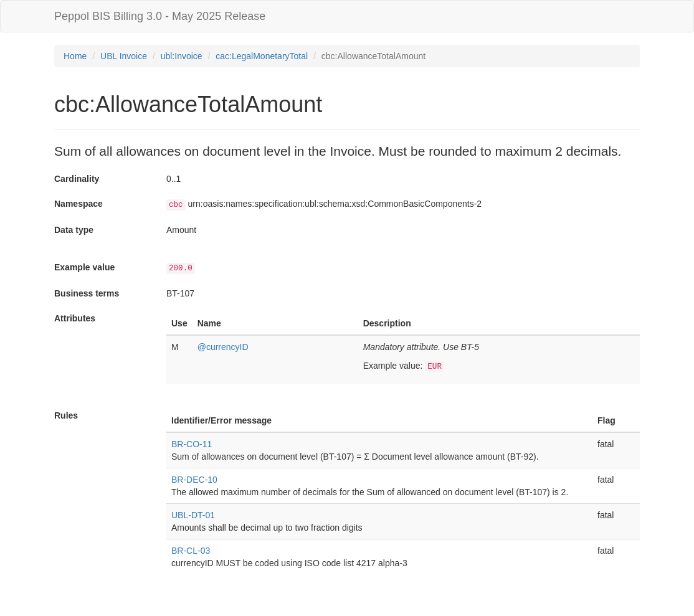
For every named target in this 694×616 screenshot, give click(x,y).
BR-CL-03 (191, 551)
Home (75, 56)
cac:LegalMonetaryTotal (262, 56)
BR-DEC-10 (194, 480)
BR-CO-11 (192, 444)
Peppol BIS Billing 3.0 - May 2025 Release (160, 16)
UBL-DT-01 (193, 515)
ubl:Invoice (182, 56)
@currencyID (223, 347)
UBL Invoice (124, 56)
